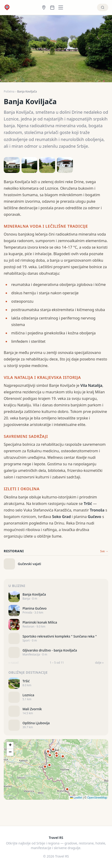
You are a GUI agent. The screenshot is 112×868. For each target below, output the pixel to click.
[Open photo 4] (65, 165)
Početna (9, 92)
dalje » (99, 663)
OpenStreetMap (97, 798)
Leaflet (76, 798)
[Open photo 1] (12, 165)
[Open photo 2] (30, 165)
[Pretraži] (103, 7)
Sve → (104, 551)
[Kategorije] (62, 7)
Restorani (14, 551)
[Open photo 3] (47, 165)
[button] (57, 756)
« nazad (13, 663)
